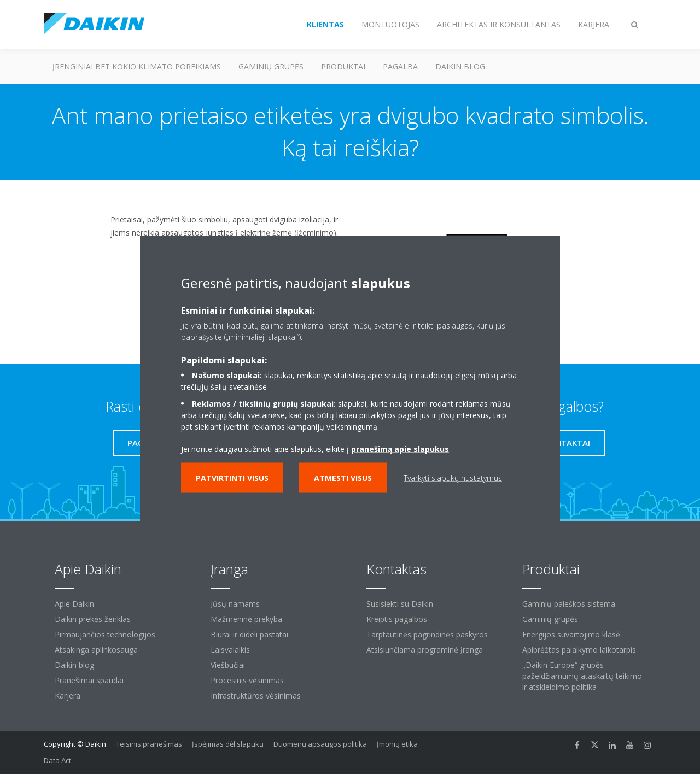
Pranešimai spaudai (89, 680)
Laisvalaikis (230, 650)
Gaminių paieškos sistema (569, 604)
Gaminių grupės (271, 66)
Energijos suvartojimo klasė (571, 634)
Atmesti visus (343, 478)
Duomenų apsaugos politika (320, 744)
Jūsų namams (235, 604)
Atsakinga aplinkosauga (96, 650)
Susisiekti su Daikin (400, 604)
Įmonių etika (397, 744)
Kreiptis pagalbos (397, 619)
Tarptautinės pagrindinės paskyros (427, 634)
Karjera (68, 696)
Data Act (57, 760)
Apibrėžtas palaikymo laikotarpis (579, 650)
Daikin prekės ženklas (93, 619)
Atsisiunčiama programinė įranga (425, 650)
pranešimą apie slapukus (400, 449)
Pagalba (400, 66)
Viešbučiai (228, 665)
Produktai (343, 66)
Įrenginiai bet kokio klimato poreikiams (137, 66)
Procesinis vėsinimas (247, 680)
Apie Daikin (74, 604)
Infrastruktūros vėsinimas (256, 696)
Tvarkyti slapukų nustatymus (453, 478)
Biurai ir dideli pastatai (249, 634)
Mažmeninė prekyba (246, 619)
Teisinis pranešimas (149, 744)
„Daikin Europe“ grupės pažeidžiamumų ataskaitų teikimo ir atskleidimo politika (582, 676)
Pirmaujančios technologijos (105, 634)
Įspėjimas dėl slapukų (228, 744)
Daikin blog (460, 66)
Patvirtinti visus (232, 478)
